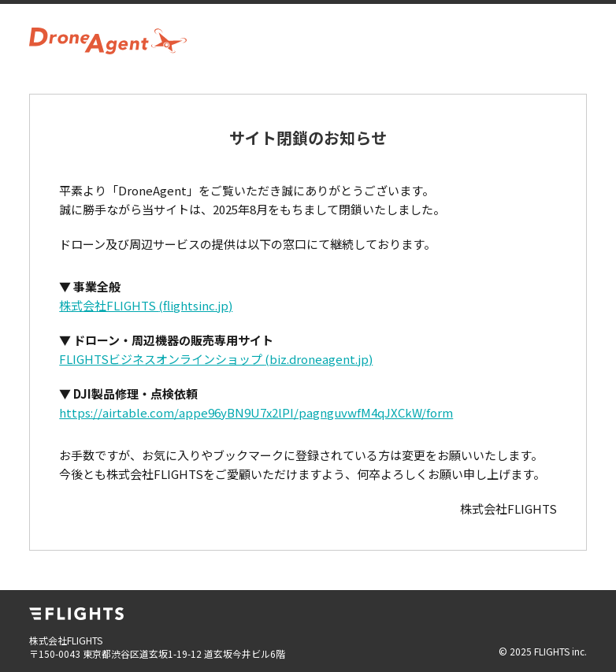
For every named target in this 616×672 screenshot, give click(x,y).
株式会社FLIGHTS (146, 305)
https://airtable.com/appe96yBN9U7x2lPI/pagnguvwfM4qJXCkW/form (256, 412)
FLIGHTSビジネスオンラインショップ (216, 359)
